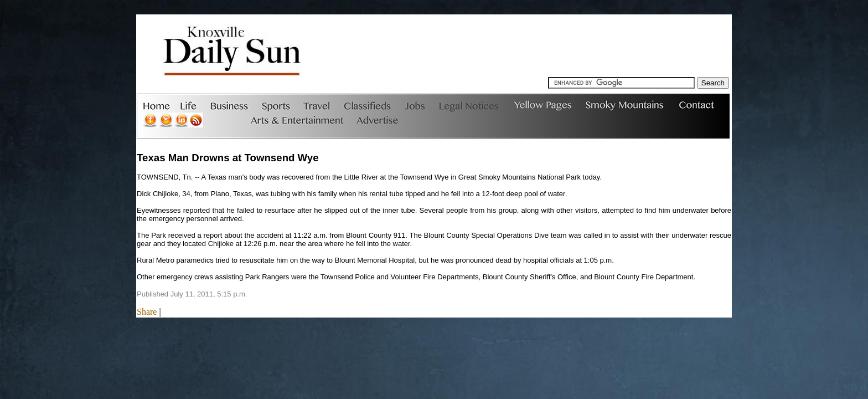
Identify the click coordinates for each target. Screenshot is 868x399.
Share (147, 312)
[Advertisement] (528, 52)
